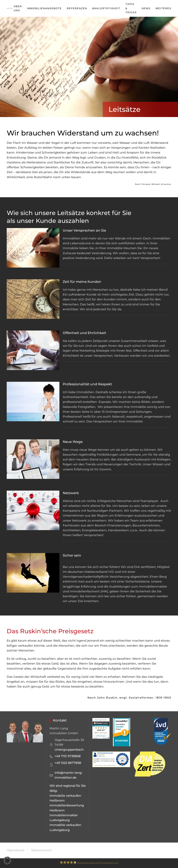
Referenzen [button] (77, 8)
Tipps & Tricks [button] (131, 8)
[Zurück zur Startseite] (10, 8)
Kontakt (60, 720)
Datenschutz (42, 850)
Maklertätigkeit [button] (106, 8)
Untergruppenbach (69, 750)
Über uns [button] (18, 8)
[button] (7, 861)
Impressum (16, 850)
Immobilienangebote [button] (44, 8)
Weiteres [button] (163, 8)
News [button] (146, 8)
